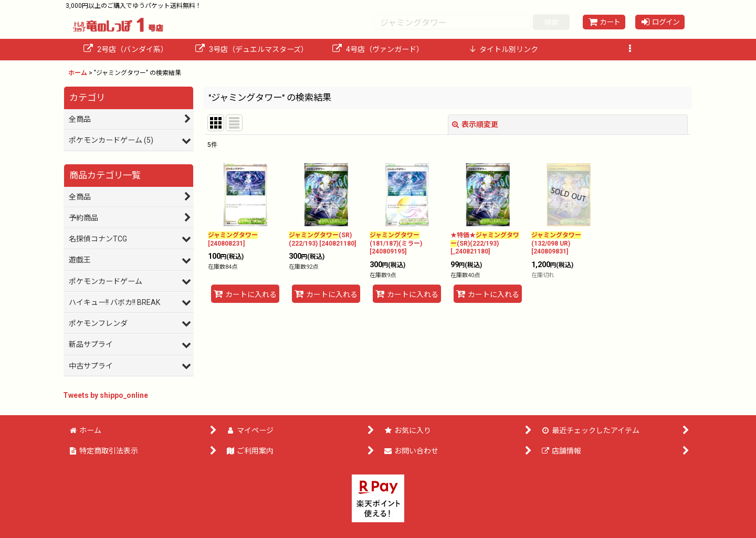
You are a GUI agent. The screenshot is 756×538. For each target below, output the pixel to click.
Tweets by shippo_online (106, 395)
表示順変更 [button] (475, 124)
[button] (630, 50)
